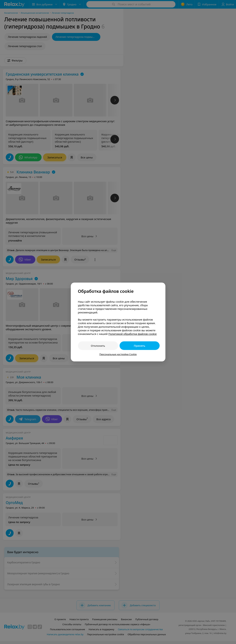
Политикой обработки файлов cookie (132, 334)
